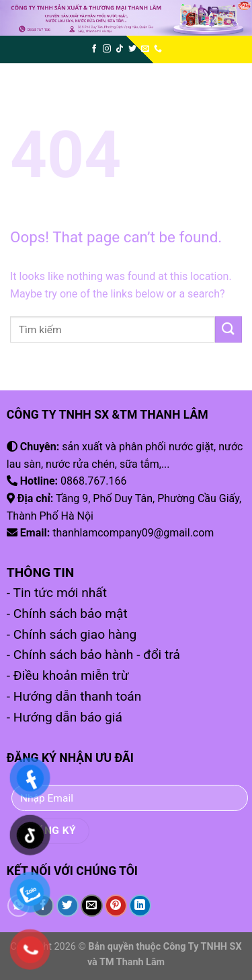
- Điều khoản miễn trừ (68, 675)
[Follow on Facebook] (94, 49)
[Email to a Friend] (92, 906)
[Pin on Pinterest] (116, 906)
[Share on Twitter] (68, 906)
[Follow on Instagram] (107, 49)
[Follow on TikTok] (120, 49)
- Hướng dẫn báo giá (65, 717)
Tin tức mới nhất (60, 593)
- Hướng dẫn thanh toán (74, 696)
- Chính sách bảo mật (67, 614)
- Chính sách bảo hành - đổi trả (93, 655)
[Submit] (228, 329)
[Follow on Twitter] (132, 49)
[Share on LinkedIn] (140, 906)
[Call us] (158, 49)
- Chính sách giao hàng (72, 634)
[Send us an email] (145, 49)
